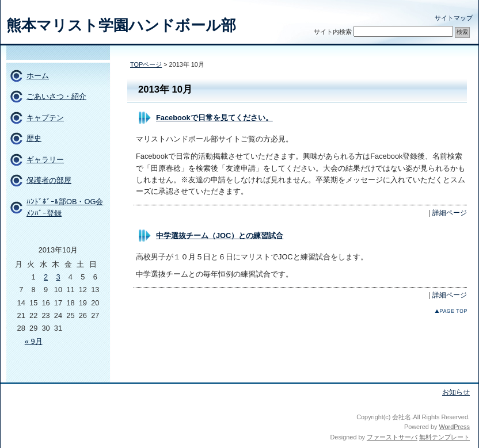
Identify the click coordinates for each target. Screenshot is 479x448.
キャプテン (45, 118)
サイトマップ (454, 18)
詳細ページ (450, 213)
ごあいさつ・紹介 (56, 96)
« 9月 (34, 341)
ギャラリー (45, 160)
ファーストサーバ (392, 437)
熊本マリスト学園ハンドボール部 (121, 25)
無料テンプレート (444, 437)
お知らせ (456, 392)
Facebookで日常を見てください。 (214, 118)
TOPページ (146, 64)
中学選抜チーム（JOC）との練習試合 (220, 236)
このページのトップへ (451, 311)
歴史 (34, 138)
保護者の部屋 (49, 180)
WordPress (454, 427)
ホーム (38, 76)
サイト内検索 (333, 32)
